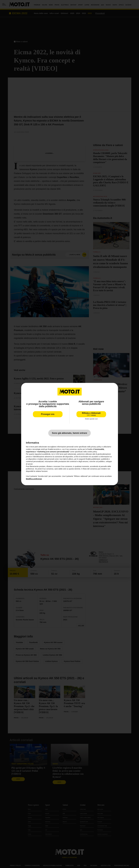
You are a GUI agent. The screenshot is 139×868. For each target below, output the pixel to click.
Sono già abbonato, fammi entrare (69, 433)
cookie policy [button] (92, 452)
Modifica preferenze (34, 479)
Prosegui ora (48, 414)
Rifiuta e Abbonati (91, 414)
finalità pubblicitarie (93, 459)
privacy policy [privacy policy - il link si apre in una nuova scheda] (96, 447)
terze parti (63, 454)
